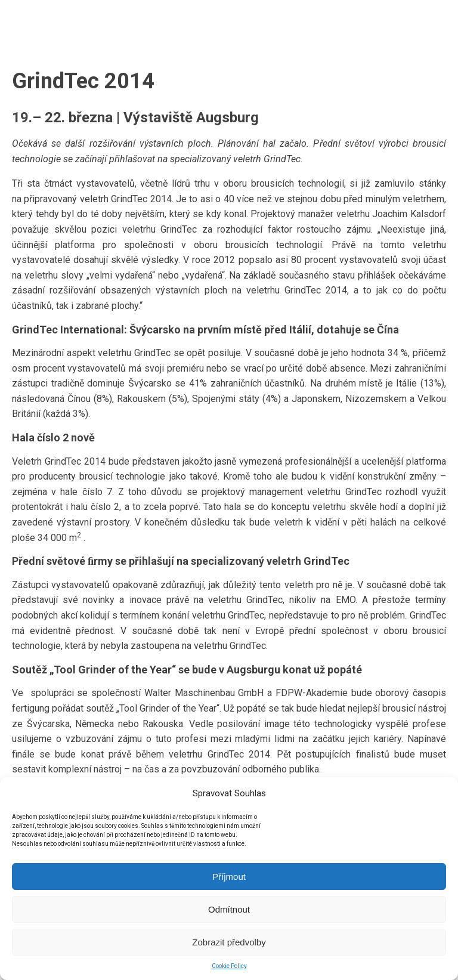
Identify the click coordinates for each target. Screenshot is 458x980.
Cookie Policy (229, 966)
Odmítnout (229, 909)
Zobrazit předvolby (229, 942)
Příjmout (229, 877)
